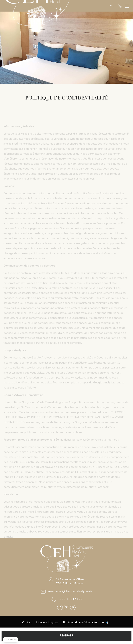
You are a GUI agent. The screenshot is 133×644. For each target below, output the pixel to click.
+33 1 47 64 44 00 (120, 6)
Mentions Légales (47, 622)
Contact (27, 622)
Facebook (60, 607)
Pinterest (73, 607)
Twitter (66, 607)
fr (111, 6)
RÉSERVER (66, 636)
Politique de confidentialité (80, 622)
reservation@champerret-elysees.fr (70, 591)
